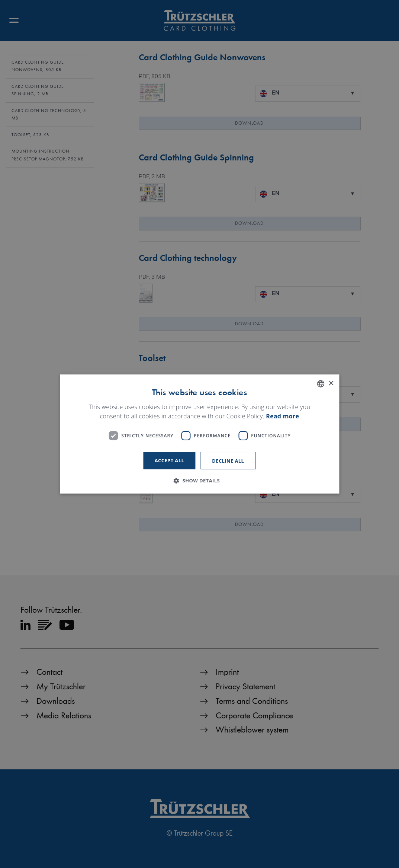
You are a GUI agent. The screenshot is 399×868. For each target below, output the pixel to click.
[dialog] (199, 434)
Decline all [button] (228, 461)
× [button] (331, 384)
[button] (199, 481)
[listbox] (321, 384)
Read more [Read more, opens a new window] (282, 417)
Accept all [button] (170, 460)
